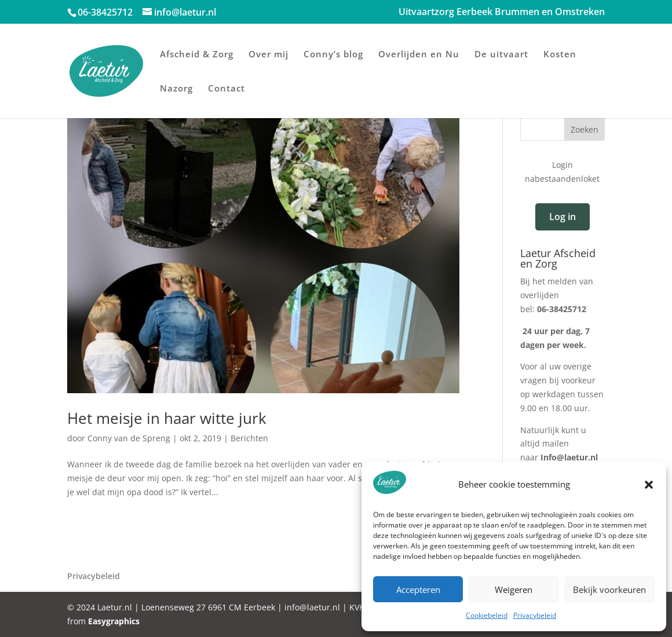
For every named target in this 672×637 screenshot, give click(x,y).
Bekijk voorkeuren (609, 590)
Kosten (560, 55)
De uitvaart (501, 55)
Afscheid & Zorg (197, 55)
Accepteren (418, 590)
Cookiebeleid (487, 615)
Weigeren (514, 590)
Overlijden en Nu (419, 55)
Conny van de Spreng (129, 438)
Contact (227, 89)
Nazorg (176, 89)
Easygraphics (114, 621)
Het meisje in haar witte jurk (167, 418)
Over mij (269, 55)
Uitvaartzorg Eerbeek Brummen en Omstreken (502, 12)
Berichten (249, 438)
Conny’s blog (333, 55)
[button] (649, 485)
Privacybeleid (535, 615)
